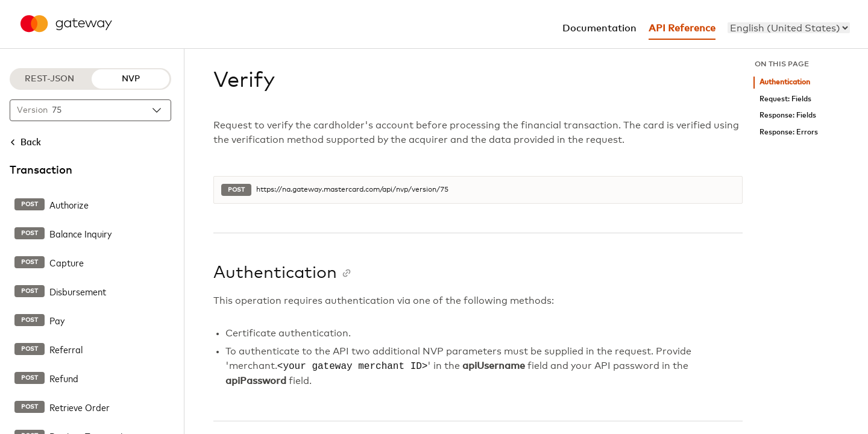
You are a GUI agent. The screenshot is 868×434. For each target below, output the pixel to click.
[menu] (789, 28)
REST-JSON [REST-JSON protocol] (49, 79)
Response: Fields (788, 115)
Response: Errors (789, 132)
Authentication (785, 82)
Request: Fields (785, 99)
